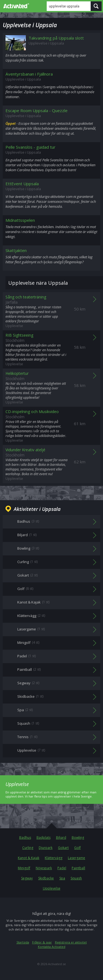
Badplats (44, 838)
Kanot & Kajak (29, 858)
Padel (62, 868)
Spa (62, 878)
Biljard (61, 838)
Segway (27, 878)
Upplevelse (52, 888)
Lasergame (76, 858)
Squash (76, 878)
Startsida (23, 942)
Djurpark (46, 848)
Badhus (25, 838)
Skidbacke (46, 878)
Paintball (78, 868)
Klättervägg (54, 858)
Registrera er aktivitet (71, 942)
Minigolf (24, 868)
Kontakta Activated (52, 947)
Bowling (78, 838)
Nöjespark (44, 868)
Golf (77, 848)
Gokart (63, 848)
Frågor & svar (42, 942)
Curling (28, 848)
